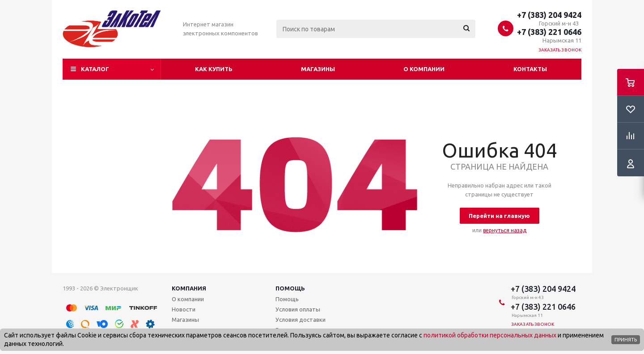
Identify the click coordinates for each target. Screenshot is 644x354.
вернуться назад (505, 230)
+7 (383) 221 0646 (549, 32)
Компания (189, 288)
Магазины (318, 69)
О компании (424, 69)
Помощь (290, 288)
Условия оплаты (298, 309)
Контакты (530, 69)
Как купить (214, 69)
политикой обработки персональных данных (490, 335)
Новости (184, 309)
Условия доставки (301, 320)
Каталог (95, 69)
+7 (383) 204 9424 (549, 15)
